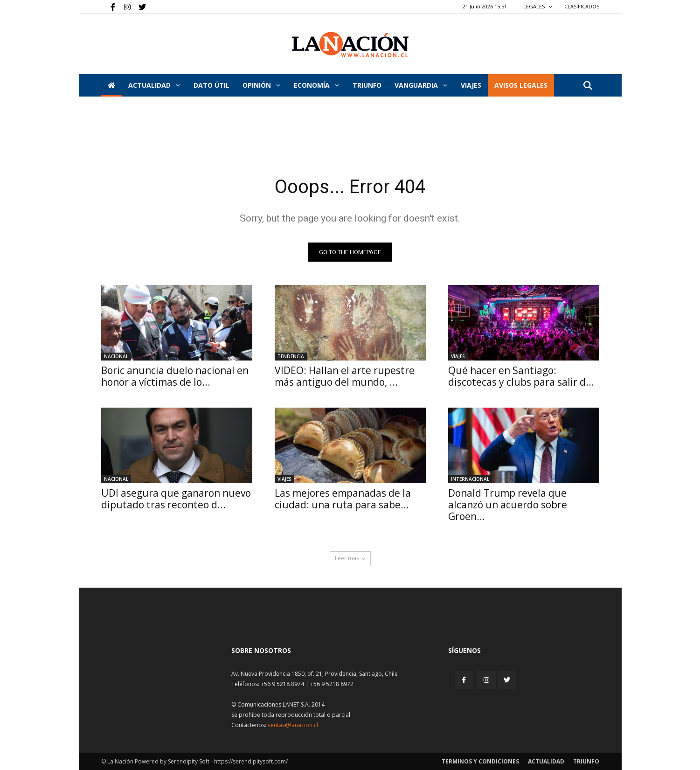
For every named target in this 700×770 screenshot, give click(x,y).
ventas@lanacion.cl (293, 725)
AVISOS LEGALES (521, 85)
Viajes (458, 356)
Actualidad (154, 85)
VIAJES (471, 85)
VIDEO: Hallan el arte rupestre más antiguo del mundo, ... (345, 376)
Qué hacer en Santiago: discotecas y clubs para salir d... (521, 376)
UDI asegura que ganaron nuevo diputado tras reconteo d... (176, 499)
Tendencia (291, 356)
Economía (316, 85)
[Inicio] (111, 85)
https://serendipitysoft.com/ (251, 761)
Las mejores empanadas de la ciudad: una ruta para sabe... (343, 499)
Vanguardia (421, 85)
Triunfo (367, 85)
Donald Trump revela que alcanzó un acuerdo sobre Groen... (508, 505)
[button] (588, 86)
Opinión (261, 85)
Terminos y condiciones (480, 761)
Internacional (470, 479)
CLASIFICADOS (582, 6)
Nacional (116, 356)
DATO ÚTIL (211, 85)
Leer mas (350, 558)
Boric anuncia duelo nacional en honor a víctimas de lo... (175, 376)
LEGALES (538, 6)
